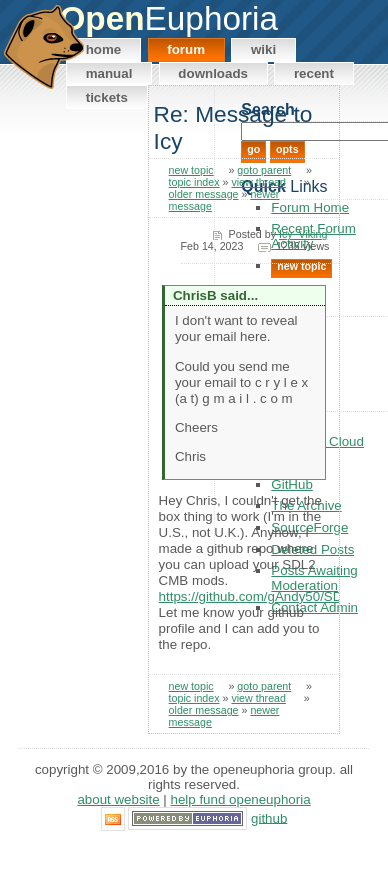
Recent (314, 73)
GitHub (269, 817)
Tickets (107, 97)
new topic (191, 170)
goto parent (264, 170)
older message (204, 194)
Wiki (263, 49)
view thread (258, 182)
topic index (194, 182)
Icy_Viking (303, 234)
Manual (109, 73)
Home (104, 49)
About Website (118, 799)
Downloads (213, 73)
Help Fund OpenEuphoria (241, 799)
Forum (186, 49)
